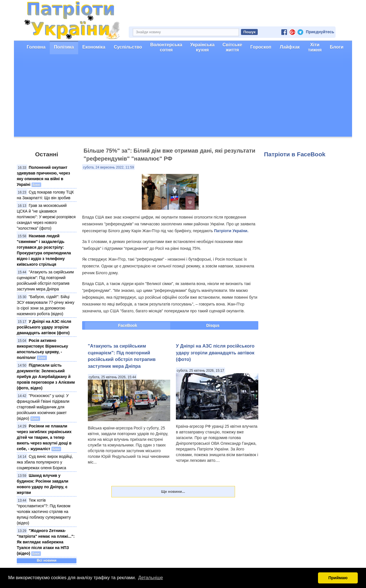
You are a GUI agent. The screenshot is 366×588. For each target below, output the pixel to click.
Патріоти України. (231, 231)
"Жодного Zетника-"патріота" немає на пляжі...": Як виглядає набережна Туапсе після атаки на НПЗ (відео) (46, 542)
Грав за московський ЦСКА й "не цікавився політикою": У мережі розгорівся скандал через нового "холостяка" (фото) (46, 217)
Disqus (213, 325)
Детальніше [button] (150, 578)
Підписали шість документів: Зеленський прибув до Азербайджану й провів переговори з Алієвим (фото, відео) (46, 377)
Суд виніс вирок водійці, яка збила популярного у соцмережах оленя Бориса (45, 462)
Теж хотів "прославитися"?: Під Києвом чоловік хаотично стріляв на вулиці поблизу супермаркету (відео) (44, 512)
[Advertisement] (183, 97)
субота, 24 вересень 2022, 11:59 (108, 167)
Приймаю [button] (338, 578)
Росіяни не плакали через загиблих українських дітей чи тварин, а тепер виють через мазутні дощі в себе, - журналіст (44, 437)
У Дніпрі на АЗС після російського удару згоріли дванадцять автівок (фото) (44, 327)
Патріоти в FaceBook (295, 154)
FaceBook (128, 325)
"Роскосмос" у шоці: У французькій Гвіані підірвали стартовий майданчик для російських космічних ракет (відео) (43, 407)
